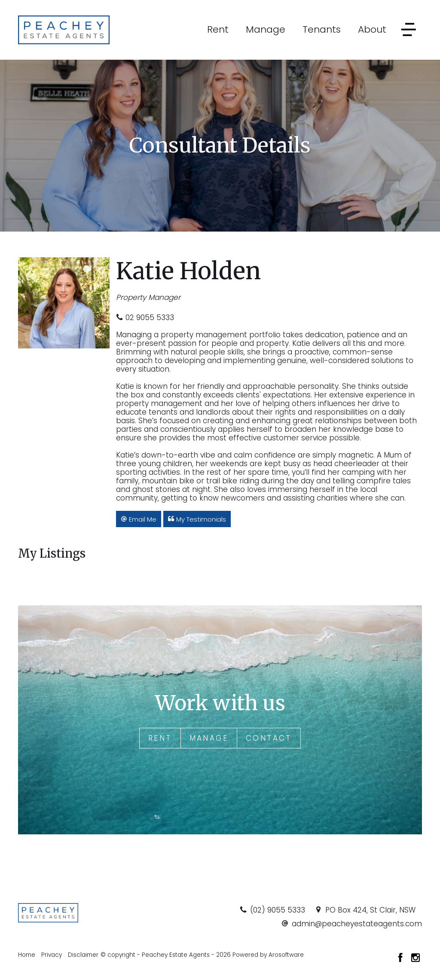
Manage (266, 29)
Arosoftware (286, 955)
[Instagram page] (416, 959)
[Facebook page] (402, 959)
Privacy (52, 955)
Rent (218, 29)
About (372, 29)
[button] (139, 519)
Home (27, 955)
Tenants (322, 29)
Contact (269, 738)
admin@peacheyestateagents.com (357, 924)
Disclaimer (83, 955)
